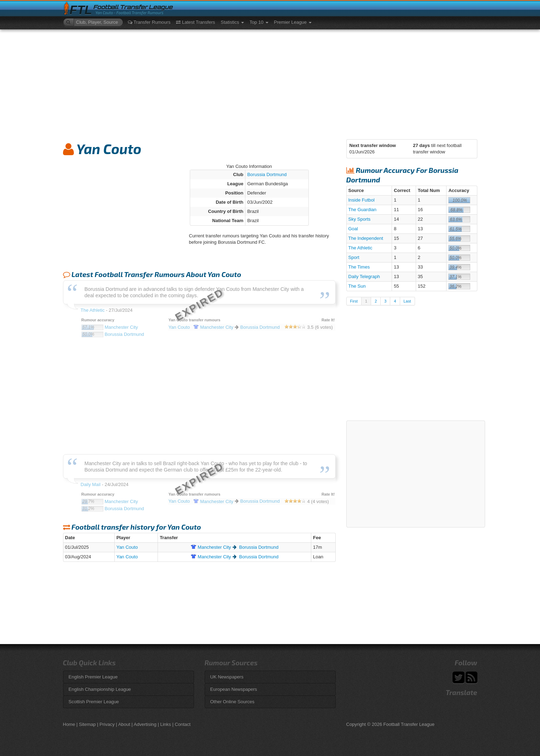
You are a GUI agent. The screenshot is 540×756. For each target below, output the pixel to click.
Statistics (232, 22)
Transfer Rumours (149, 22)
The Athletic (360, 248)
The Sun (357, 286)
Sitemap (87, 724)
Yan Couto (127, 547)
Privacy (107, 724)
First (354, 301)
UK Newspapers (227, 677)
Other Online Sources (232, 702)
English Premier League (93, 677)
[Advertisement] (270, 83)
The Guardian (363, 210)
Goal (353, 229)
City (211, 547)
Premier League (293, 22)
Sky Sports (360, 219)
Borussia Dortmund (267, 174)
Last (407, 301)
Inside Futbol (362, 200)
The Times (359, 267)
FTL (81, 10)
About (124, 724)
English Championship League (100, 689)
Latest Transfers (195, 22)
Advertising (145, 724)
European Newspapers (234, 689)
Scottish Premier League (94, 702)
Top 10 (259, 22)
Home (69, 724)
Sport (354, 257)
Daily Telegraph (364, 277)
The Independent (366, 238)
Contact (183, 724)
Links (165, 724)
